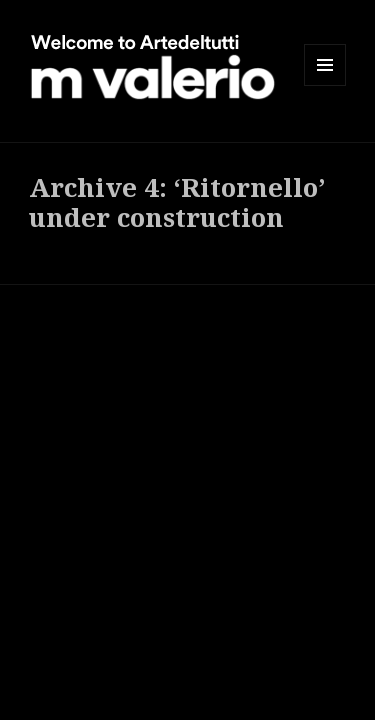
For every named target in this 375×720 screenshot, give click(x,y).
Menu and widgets (325, 85)
